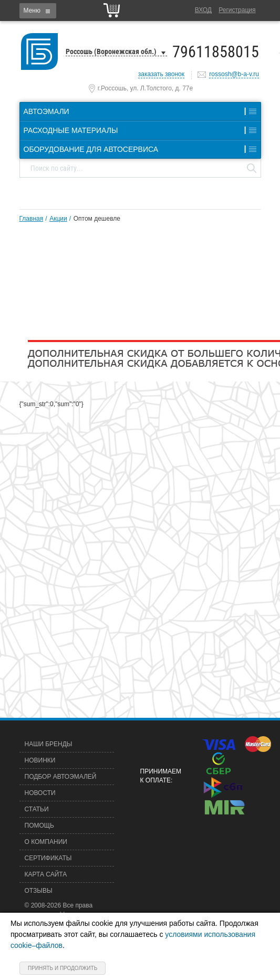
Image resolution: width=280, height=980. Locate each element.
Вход (203, 10)
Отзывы (39, 891)
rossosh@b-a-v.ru (234, 74)
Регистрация (237, 10)
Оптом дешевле (97, 219)
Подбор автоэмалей (61, 777)
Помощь (39, 826)
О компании (46, 842)
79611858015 (216, 52)
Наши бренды (49, 744)
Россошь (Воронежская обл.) (111, 51)
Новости (40, 793)
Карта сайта (46, 874)
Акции (58, 219)
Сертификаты (48, 858)
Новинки (40, 760)
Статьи (37, 809)
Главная (32, 219)
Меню (32, 11)
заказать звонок (161, 74)
